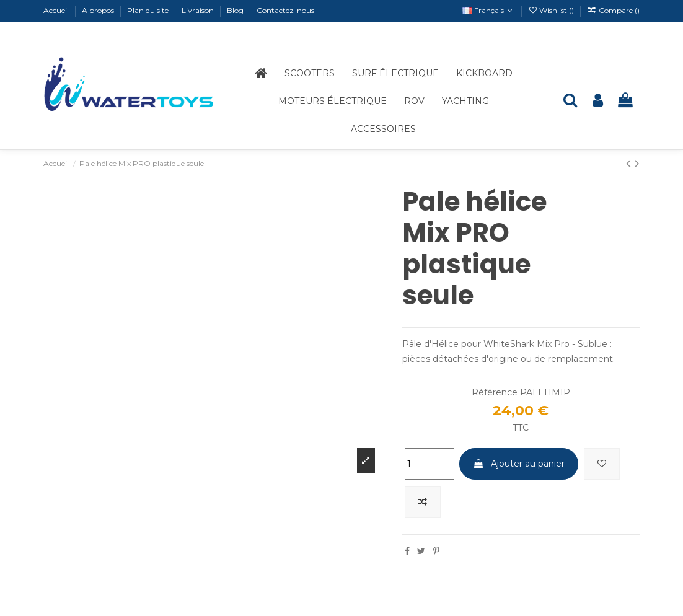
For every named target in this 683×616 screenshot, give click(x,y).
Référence (495, 392)
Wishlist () (552, 10)
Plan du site (149, 10)
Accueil (57, 10)
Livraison (199, 10)
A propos (99, 10)
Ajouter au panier (519, 464)
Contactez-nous (285, 10)
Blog (236, 10)
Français (489, 10)
